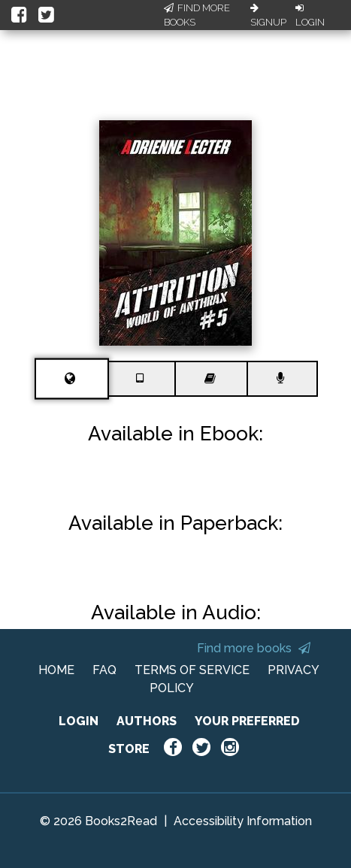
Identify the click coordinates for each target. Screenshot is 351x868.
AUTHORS (147, 721)
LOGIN (79, 721)
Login (310, 16)
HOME (56, 670)
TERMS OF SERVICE (192, 670)
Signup (268, 16)
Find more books (254, 648)
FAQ (104, 670)
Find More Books (197, 15)
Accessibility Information (243, 821)
